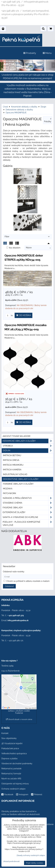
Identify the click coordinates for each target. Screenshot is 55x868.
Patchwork (10, 493)
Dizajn (28, 451)
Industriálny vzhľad (15, 474)
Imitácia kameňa (12, 470)
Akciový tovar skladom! (17, 436)
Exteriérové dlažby (28, 512)
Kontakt (5, 733)
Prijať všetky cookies (35, 863)
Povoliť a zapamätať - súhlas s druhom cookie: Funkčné (19, 711)
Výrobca (28, 446)
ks (9, 315)
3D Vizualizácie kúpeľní (12, 743)
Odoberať (9, 586)
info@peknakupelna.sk (18, 620)
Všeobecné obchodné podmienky (17, 764)
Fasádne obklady (28, 508)
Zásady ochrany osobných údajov (31, 855)
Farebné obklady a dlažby (18, 484)
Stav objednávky (9, 738)
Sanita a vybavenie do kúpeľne (28, 517)
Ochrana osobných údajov (13, 789)
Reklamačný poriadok (11, 769)
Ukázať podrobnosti (11, 861)
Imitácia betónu (12, 455)
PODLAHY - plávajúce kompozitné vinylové (28, 524)
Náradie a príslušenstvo (28, 498)
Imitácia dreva (11, 460)
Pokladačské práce (10, 748)
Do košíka (23, 315)
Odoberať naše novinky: (14, 572)
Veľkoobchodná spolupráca (14, 753)
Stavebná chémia (28, 503)
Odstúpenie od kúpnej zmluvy (15, 784)
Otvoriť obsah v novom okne (19, 719)
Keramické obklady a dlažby (28, 441)
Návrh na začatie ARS (11, 779)
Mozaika (8, 489)
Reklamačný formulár (11, 774)
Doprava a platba (9, 759)
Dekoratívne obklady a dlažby (21, 479)
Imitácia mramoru (13, 465)
